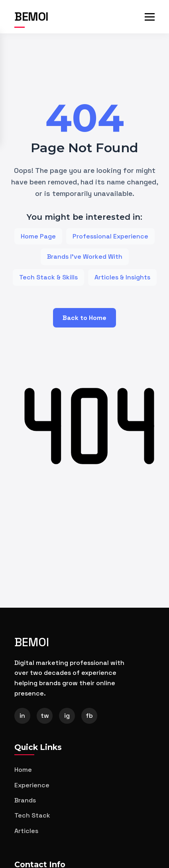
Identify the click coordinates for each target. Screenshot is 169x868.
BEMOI (31, 17)
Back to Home (84, 318)
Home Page (38, 236)
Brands (25, 800)
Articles (26, 831)
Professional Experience (110, 236)
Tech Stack (32, 815)
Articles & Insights (122, 277)
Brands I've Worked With (85, 257)
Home (23, 770)
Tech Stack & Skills (48, 277)
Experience (32, 785)
